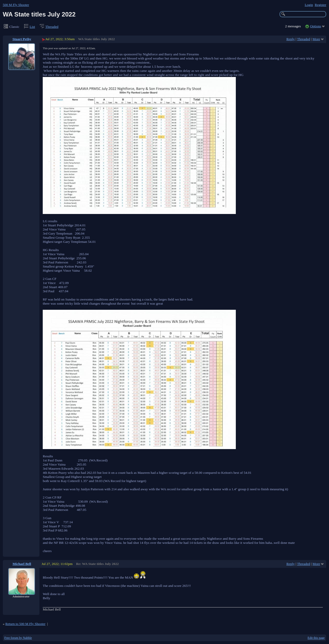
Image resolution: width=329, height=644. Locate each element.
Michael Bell (22, 564)
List (32, 27)
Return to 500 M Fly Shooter (25, 624)
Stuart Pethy (22, 39)
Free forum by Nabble (18, 638)
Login (309, 5)
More (316, 39)
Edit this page (316, 638)
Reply (291, 39)
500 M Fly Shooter (16, 5)
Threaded (52, 27)
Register (320, 5)
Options (316, 26)
